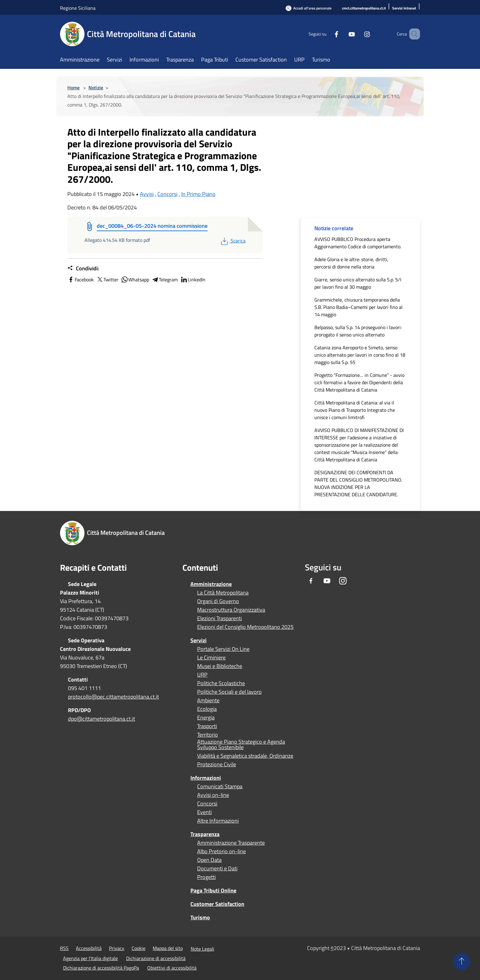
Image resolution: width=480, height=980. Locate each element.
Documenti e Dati (217, 869)
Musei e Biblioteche (220, 666)
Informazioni (206, 778)
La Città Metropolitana (223, 593)
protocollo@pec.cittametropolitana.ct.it (113, 697)
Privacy (117, 948)
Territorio (208, 735)
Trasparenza (205, 834)
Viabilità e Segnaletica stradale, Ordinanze (245, 756)
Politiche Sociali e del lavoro (229, 692)
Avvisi (147, 194)
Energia (206, 718)
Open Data (209, 860)
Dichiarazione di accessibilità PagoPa (101, 968)
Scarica (232, 241)
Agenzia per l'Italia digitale (90, 958)
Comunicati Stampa (220, 787)
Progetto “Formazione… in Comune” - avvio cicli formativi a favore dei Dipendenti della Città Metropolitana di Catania (359, 382)
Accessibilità (89, 948)
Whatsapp (135, 280)
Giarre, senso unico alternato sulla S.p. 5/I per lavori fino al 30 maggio (358, 283)
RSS (64, 948)
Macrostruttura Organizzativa (231, 610)
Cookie (139, 948)
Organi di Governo (218, 601)
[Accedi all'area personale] (309, 8)
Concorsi (167, 194)
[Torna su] (462, 962)
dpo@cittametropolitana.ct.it (101, 719)
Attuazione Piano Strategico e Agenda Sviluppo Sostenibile (241, 745)
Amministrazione (211, 584)
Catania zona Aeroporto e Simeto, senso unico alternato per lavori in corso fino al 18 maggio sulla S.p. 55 (360, 355)
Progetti (206, 877)
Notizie (96, 88)
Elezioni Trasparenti (219, 618)
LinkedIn (193, 280)
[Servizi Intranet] (404, 8)
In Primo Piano (198, 194)
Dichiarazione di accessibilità (156, 958)
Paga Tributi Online (213, 890)
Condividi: (83, 268)
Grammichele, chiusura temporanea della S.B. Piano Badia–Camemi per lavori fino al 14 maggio (358, 307)
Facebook (81, 280)
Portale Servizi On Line (223, 649)
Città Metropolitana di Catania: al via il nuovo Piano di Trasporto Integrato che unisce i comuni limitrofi (355, 410)
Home (73, 88)
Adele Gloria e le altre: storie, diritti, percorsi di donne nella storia (351, 263)
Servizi (199, 640)
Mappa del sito (168, 948)
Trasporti (207, 726)
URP (202, 675)
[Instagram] (358, 34)
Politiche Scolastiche (221, 683)
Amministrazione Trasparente (231, 843)
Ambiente (208, 700)
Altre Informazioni (218, 821)
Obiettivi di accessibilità (172, 968)
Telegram (165, 280)
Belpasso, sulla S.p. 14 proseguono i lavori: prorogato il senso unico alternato (358, 331)
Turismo (200, 917)
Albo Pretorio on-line (221, 851)
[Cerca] (413, 34)
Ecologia (207, 709)
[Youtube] (343, 34)
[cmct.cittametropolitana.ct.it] (364, 8)
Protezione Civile (217, 764)
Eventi (204, 812)
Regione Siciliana (78, 8)
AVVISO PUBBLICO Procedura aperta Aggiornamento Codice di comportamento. (358, 243)
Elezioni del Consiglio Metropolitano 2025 (245, 627)
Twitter (107, 280)
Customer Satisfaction (217, 904)
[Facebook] (328, 34)
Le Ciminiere (211, 658)
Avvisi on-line (213, 795)
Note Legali (202, 949)
